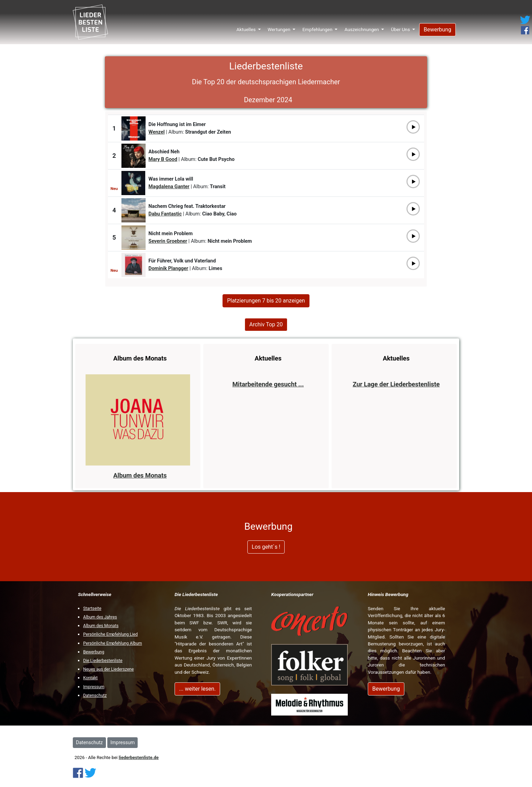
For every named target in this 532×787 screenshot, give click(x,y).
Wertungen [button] (280, 27)
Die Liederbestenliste (103, 661)
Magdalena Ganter (169, 187)
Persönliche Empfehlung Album (113, 643)
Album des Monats (101, 626)
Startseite (92, 608)
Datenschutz (95, 695)
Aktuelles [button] (247, 27)
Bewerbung (437, 27)
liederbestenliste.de (139, 757)
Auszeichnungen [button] (362, 27)
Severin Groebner (168, 241)
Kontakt (90, 678)
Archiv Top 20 (266, 324)
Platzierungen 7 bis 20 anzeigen (266, 301)
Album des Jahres (100, 617)
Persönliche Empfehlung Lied (110, 634)
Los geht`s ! (266, 547)
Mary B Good (163, 159)
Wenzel (156, 132)
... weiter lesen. (197, 689)
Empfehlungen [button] (318, 27)
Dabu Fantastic (165, 214)
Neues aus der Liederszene (109, 669)
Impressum (94, 687)
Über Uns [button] (401, 27)
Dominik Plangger (168, 268)
